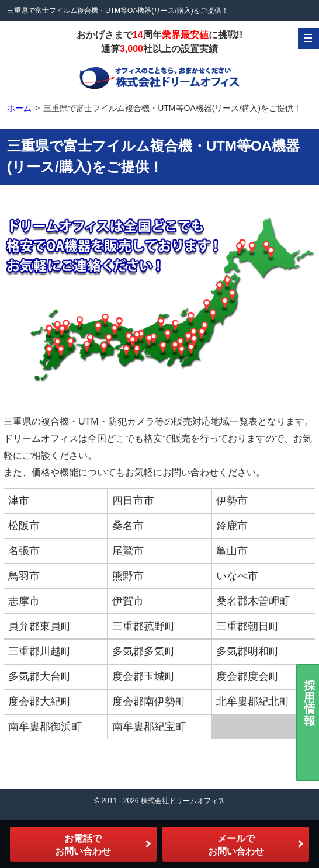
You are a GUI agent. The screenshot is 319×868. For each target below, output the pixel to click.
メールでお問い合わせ (236, 845)
